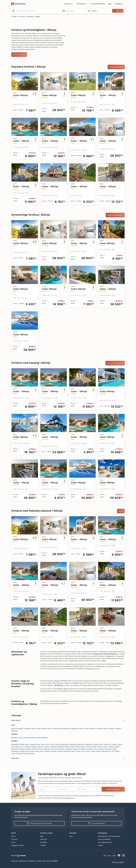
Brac (43, 744)
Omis (106, 747)
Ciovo (52, 744)
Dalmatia (30, 16)
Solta (37, 751)
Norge (81, 728)
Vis (113, 751)
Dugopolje (89, 744)
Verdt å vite (44, 839)
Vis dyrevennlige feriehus (115, 215)
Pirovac (35, 749)
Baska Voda (15, 744)
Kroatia (21, 16)
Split (42, 751)
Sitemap (100, 845)
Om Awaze (14, 839)
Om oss (14, 836)
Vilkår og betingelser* (118, 862)
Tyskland (118, 728)
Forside (14, 16)
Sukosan (47, 751)
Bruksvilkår (43, 842)
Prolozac (90, 749)
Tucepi (93, 751)
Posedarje (69, 749)
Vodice (117, 751)
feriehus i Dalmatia (54, 681)
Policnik (61, 749)
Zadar (13, 753)
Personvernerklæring (104, 839)
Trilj (83, 751)
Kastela (18, 747)
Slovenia (99, 728)
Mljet (78, 747)
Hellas (33, 728)
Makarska (61, 747)
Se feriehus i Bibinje (19, 55)
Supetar (54, 751)
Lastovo (47, 747)
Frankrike (27, 728)
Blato (39, 744)
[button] (74, 11)
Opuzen (111, 747)
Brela (48, 744)
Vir (110, 751)
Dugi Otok (81, 744)
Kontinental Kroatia (30, 737)
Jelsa (120, 744)
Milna (73, 747)
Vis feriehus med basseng (115, 363)
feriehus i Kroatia (58, 652)
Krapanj (40, 747)
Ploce (40, 749)
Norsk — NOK (110, 856)
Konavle (28, 747)
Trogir (88, 751)
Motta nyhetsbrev (113, 789)
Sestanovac (15, 751)
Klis (23, 747)
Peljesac (29, 749)
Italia (38, 728)
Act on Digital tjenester (105, 842)
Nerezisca (90, 747)
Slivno (28, 751)
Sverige (111, 728)
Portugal (92, 728)
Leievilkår (43, 845)
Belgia (13, 728)
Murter (83, 747)
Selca (115, 749)
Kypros (50, 728)
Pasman (22, 749)
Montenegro (66, 728)
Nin (95, 747)
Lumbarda (54, 747)
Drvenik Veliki (64, 744)
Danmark (20, 728)
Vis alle (121, 511)
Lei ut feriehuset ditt (97, 823)
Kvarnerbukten (43, 737)
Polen (86, 728)
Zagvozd (19, 753)
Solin (33, 751)
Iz (110, 744)
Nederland (74, 728)
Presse (13, 842)
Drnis (57, 744)
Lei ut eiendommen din (98, 4)
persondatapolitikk (68, 798)
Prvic (96, 749)
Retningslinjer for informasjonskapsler (109, 836)
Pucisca (101, 749)
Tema (71, 836)
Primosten (83, 749)
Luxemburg (57, 728)
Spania (105, 728)
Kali (13, 747)
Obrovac (100, 747)
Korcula (34, 747)
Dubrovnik (73, 744)
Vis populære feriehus (116, 67)
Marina (68, 747)
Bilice (27, 744)
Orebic (117, 747)
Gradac (96, 744)
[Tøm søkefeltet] (59, 11)
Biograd (33, 744)
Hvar (101, 744)
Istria (20, 737)
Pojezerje (55, 749)
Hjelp (110, 4)
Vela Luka (105, 751)
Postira (75, 749)
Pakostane (15, 749)
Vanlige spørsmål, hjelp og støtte (39, 823)
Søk (118, 11)
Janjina (114, 744)
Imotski (106, 744)
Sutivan (60, 751)
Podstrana (47, 749)
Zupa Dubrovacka (28, 753)
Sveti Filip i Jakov (69, 751)
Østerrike (14, 731)
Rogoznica (108, 749)
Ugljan (99, 751)
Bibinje (38, 16)
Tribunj (78, 751)
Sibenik (22, 751)
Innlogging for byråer (18, 845)
